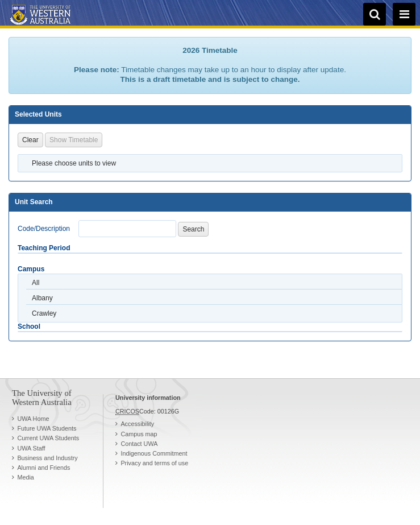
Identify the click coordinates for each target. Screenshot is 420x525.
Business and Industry (47, 458)
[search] (375, 14)
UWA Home (33, 419)
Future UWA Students (47, 428)
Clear (30, 140)
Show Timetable (74, 140)
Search (193, 229)
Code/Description (44, 229)
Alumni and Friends (43, 468)
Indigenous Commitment (154, 453)
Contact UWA (139, 444)
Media (25, 477)
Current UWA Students (48, 438)
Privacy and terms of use (154, 463)
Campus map (139, 434)
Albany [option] (42, 298)
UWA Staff (31, 448)
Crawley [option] (44, 313)
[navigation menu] (404, 14)
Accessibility (137, 424)
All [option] (36, 283)
